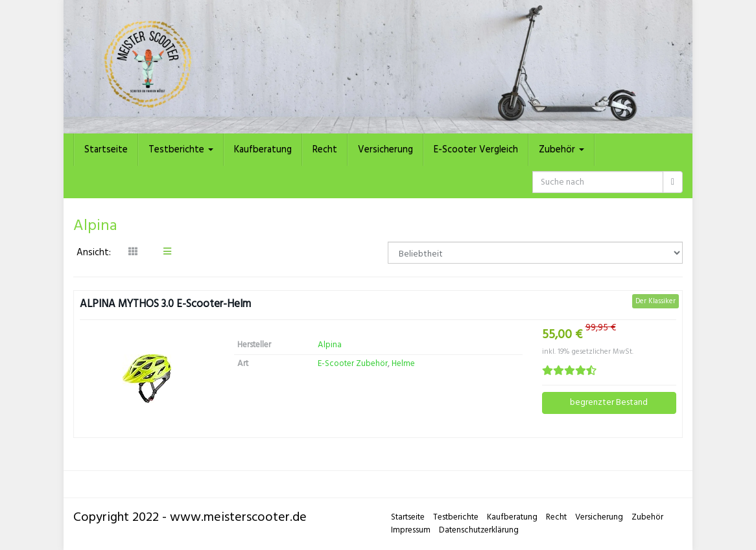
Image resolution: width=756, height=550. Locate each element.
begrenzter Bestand (609, 403)
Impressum (411, 530)
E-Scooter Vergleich (476, 150)
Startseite (106, 150)
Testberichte (181, 150)
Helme (403, 364)
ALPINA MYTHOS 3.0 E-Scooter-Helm (165, 305)
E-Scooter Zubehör (353, 364)
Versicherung (385, 150)
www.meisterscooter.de (238, 518)
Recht (325, 150)
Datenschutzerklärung (479, 530)
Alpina (330, 345)
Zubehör (561, 150)
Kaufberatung (263, 150)
